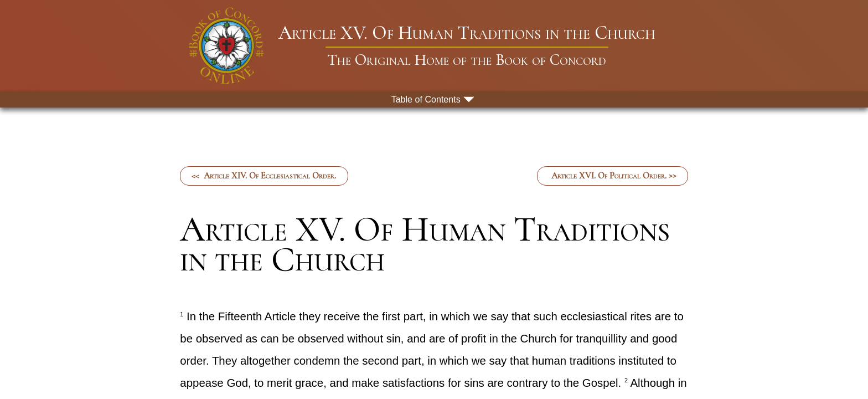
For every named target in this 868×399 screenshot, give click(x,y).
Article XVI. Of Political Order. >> (613, 176)
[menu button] (434, 99)
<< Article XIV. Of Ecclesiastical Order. (264, 176)
